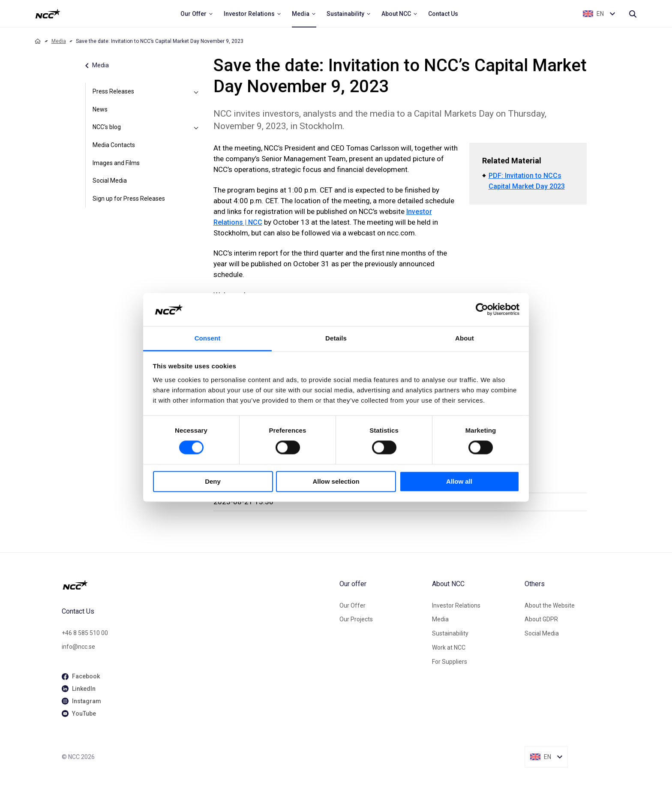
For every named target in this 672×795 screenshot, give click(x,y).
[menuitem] (197, 14)
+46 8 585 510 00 (85, 633)
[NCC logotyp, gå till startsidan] (197, 585)
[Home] (38, 41)
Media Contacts (114, 145)
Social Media (110, 181)
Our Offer (352, 605)
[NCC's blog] (196, 127)
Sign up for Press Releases (129, 199)
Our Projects (356, 619)
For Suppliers (450, 662)
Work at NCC (449, 647)
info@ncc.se (78, 647)
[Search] (633, 14)
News (100, 109)
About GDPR (541, 619)
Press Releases (113, 91)
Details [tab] (336, 338)
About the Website (550, 605)
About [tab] (465, 338)
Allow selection (336, 481)
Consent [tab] (208, 338)
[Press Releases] (196, 92)
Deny (213, 481)
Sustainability (450, 633)
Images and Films (116, 163)
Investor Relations (456, 605)
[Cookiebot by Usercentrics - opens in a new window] (482, 310)
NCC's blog (107, 127)
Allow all (459, 481)
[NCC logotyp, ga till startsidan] (48, 14)
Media (59, 41)
